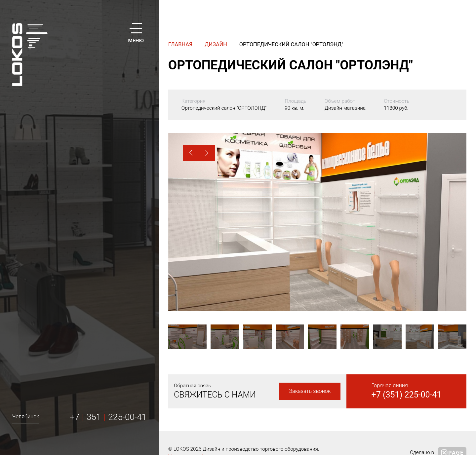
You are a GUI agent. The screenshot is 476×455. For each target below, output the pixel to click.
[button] (191, 153)
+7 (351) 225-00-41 (407, 395)
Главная (180, 44)
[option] (317, 222)
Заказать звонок (310, 391)
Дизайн (216, 44)
